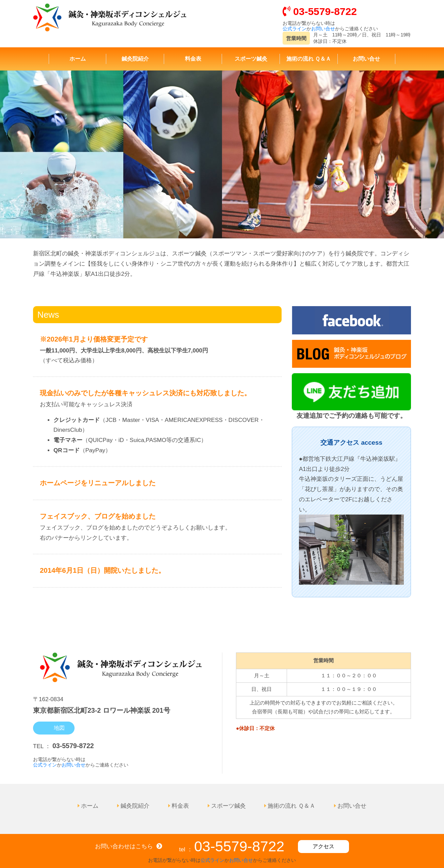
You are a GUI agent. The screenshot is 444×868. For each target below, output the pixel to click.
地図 (59, 727)
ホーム (78, 58)
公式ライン (295, 29)
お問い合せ (323, 29)
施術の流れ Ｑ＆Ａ (309, 58)
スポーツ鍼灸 (251, 58)
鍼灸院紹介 (135, 58)
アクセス (323, 846)
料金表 (193, 58)
